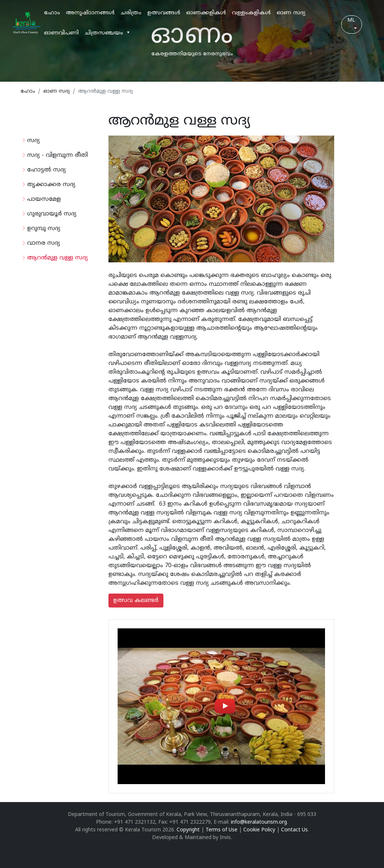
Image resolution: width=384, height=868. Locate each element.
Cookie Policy (259, 830)
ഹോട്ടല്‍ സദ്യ (47, 170)
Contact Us (294, 830)
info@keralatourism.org (259, 822)
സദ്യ (34, 141)
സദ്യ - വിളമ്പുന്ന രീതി (58, 155)
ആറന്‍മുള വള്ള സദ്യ (58, 258)
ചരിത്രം (131, 13)
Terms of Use (221, 830)
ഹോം (52, 13)
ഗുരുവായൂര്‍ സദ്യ (52, 214)
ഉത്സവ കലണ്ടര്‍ (136, 601)
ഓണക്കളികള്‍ (206, 13)
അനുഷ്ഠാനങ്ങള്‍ (90, 13)
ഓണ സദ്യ (291, 13)
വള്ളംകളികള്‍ (251, 13)
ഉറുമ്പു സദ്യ (44, 229)
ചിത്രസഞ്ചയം (104, 33)
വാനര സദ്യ (44, 243)
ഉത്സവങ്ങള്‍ (164, 13)
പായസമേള (44, 199)
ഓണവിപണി (61, 33)
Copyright (188, 830)
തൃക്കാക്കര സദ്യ (51, 185)
